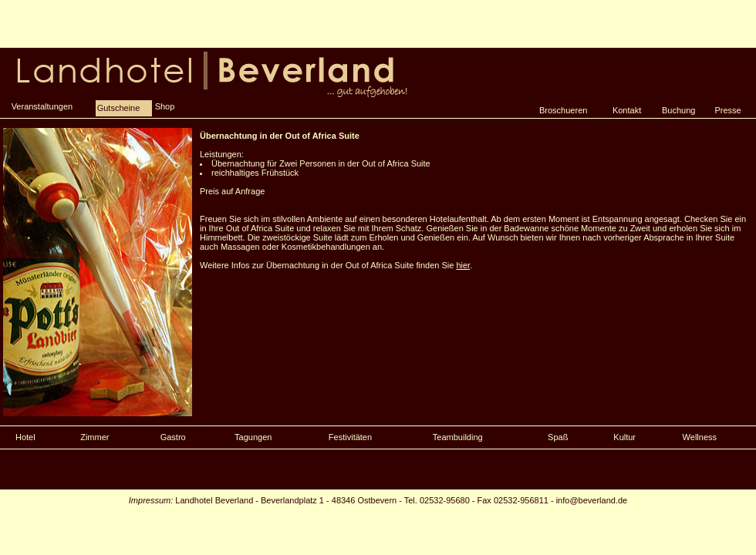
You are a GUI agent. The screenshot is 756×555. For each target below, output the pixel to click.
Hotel (25, 437)
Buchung (678, 110)
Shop (165, 106)
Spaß (558, 437)
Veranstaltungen (42, 106)
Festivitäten (350, 437)
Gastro (173, 437)
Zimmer (94, 437)
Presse (727, 110)
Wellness (700, 437)
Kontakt (627, 110)
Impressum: (151, 500)
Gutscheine (119, 108)
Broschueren (563, 110)
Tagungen (253, 437)
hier (463, 265)
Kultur (624, 437)
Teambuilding (458, 437)
